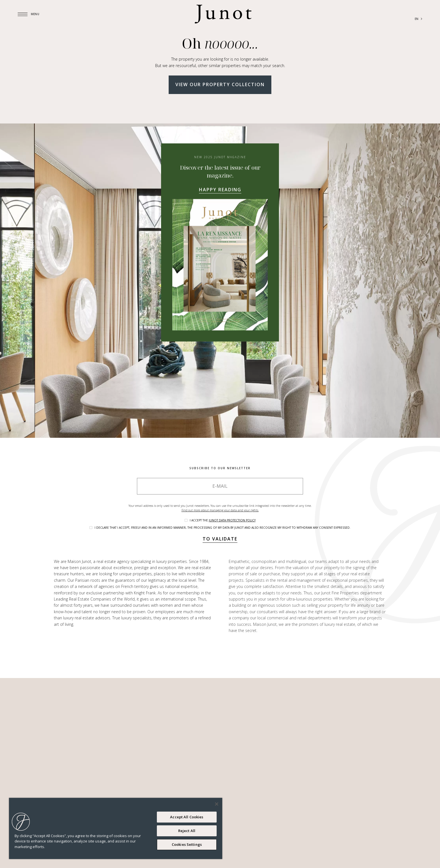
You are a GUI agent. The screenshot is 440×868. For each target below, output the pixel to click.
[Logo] (223, 14)
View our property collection (220, 84)
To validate (220, 539)
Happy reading (220, 189)
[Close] (217, 804)
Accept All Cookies (187, 817)
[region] (116, 828)
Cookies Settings (187, 844)
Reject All (187, 831)
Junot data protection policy (232, 520)
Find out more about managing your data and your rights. (220, 510)
